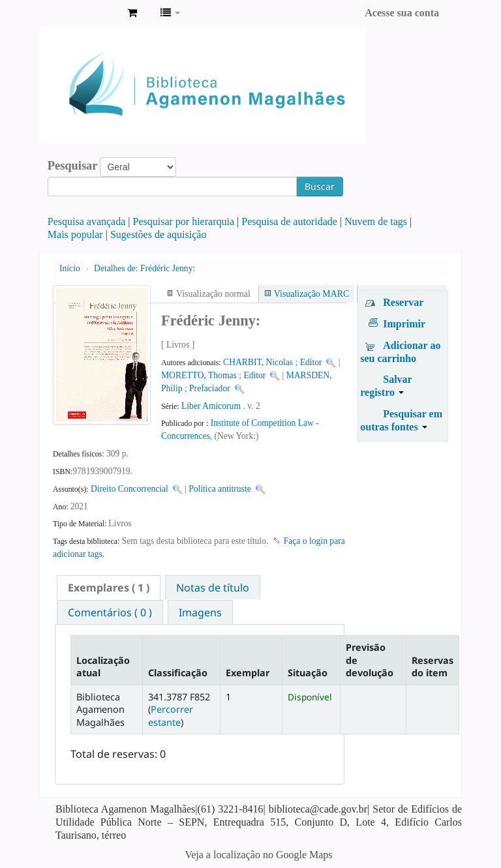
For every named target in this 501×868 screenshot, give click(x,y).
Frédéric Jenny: (144, 268)
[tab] (109, 588)
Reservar (403, 302)
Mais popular (75, 234)
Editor (311, 362)
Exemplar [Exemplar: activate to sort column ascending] (248, 673)
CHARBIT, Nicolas (258, 362)
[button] (132, 13)
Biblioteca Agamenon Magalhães (85, 13)
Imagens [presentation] (200, 612)
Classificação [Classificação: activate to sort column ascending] (178, 673)
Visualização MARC (311, 294)
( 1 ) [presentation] (109, 588)
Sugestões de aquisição (159, 234)
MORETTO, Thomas (199, 375)
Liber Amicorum (211, 406)
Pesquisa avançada (87, 221)
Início (70, 268)
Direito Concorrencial (129, 489)
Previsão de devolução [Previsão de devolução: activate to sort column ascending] (370, 660)
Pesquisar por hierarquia (184, 221)
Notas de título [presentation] (213, 588)
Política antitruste (220, 489)
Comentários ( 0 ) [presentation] (110, 612)
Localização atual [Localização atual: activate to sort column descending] (103, 666)
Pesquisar (73, 166)
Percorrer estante (171, 715)
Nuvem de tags (376, 221)
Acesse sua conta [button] (402, 13)
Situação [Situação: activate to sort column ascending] (308, 673)
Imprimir (404, 324)
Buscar (320, 186)
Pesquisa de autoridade (289, 221)
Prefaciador (210, 388)
